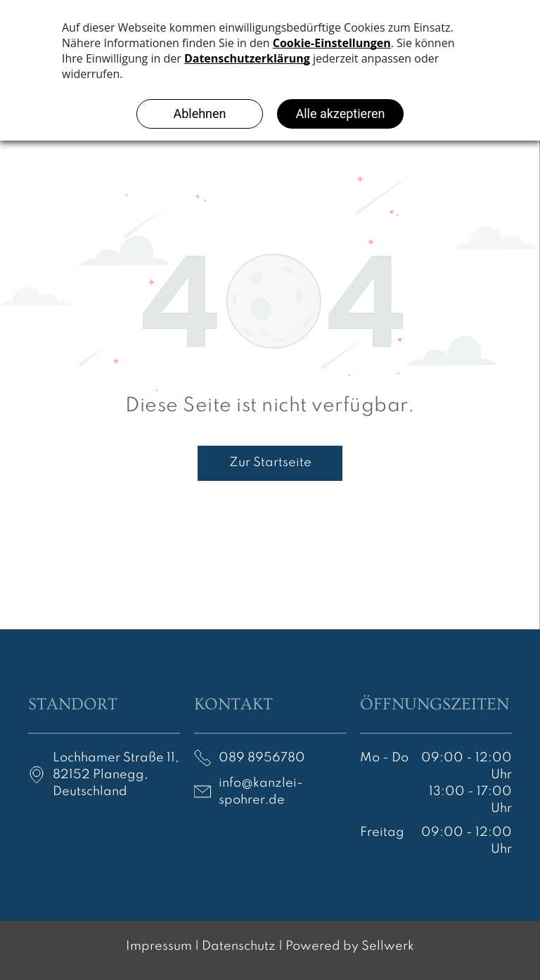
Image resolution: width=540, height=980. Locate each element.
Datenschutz (239, 946)
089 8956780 (262, 758)
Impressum (159, 946)
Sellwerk (388, 946)
